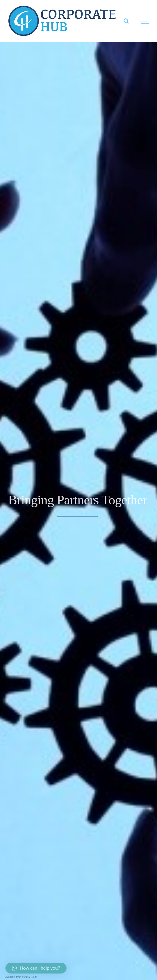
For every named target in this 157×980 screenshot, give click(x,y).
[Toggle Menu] (145, 21)
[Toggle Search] (126, 21)
